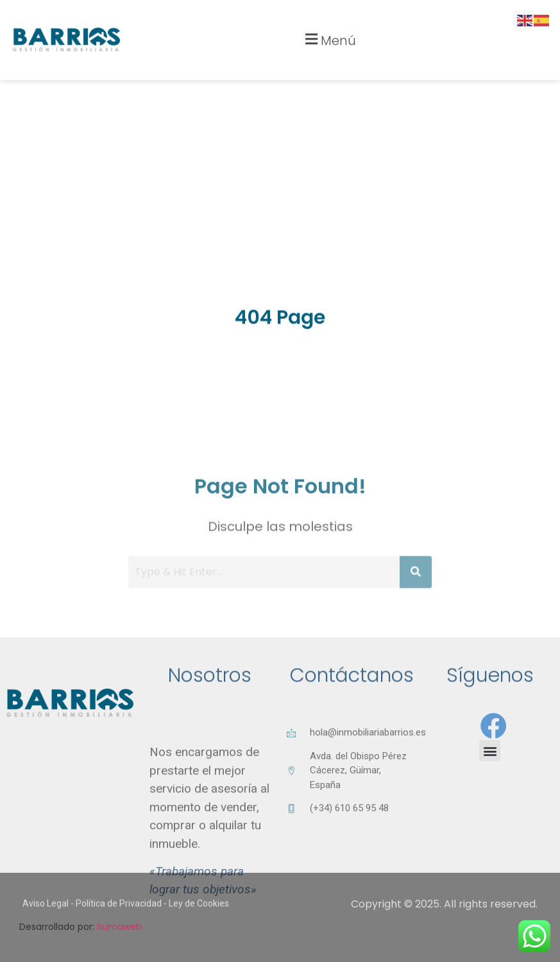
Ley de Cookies (199, 911)
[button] (329, 28)
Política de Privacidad (119, 911)
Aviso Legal (46, 911)
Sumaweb (119, 927)
